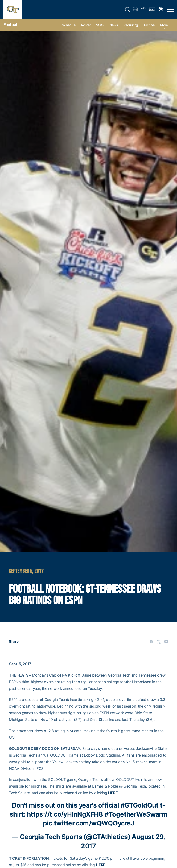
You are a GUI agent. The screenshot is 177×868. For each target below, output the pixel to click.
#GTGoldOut (139, 805)
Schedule (69, 25)
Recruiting (131, 25)
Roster (86, 25)
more (164, 25)
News (114, 25)
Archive (149, 25)
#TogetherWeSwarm (136, 814)
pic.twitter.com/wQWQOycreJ (88, 823)
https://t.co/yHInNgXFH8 (65, 814)
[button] (127, 9)
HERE (113, 793)
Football (11, 25)
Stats (100, 25)
